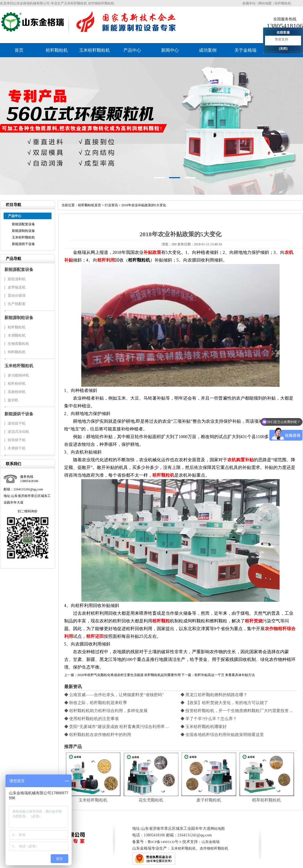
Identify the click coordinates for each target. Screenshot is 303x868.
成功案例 (208, 50)
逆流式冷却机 (18, 432)
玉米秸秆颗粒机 (94, 50)
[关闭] (283, 49)
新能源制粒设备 (23, 231)
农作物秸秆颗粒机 (214, 848)
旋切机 (13, 400)
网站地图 (265, 3)
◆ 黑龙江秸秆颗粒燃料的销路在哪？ (214, 695)
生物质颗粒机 (18, 344)
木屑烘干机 (17, 448)
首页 (19, 50)
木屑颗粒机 (17, 335)
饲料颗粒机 (17, 352)
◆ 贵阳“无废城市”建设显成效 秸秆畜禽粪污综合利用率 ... (117, 727)
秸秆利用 (106, 260)
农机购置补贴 (240, 460)
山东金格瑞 (211, 842)
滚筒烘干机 (17, 423)
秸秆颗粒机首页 (90, 205)
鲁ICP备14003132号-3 (164, 842)
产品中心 (132, 50)
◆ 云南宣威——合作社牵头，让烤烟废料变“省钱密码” (114, 695)
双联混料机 (17, 279)
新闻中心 (170, 50)
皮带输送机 (17, 287)
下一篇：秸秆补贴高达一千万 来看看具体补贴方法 (218, 675)
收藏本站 (249, 3)
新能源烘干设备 (23, 244)
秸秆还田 (95, 636)
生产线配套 (17, 304)
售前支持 (282, 39)
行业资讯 (111, 205)
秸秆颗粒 (161, 621)
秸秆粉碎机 (17, 384)
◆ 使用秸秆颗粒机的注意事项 (92, 719)
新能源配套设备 (23, 224)
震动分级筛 (17, 296)
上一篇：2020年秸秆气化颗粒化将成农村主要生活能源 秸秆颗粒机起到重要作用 (122, 675)
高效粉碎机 (17, 392)
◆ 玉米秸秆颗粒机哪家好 (204, 727)
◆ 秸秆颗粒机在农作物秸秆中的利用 (98, 735)
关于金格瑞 (245, 50)
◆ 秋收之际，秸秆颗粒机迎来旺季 (96, 703)
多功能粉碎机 (18, 375)
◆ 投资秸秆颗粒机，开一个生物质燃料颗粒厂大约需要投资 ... (237, 711)
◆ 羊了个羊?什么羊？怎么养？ (209, 719)
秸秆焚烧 (254, 621)
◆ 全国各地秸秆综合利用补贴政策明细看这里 (222, 735)
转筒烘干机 (17, 440)
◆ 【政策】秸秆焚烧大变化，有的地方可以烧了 (224, 703)
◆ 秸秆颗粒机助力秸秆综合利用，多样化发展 (106, 711)
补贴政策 (152, 252)
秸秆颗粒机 (283, 3)
